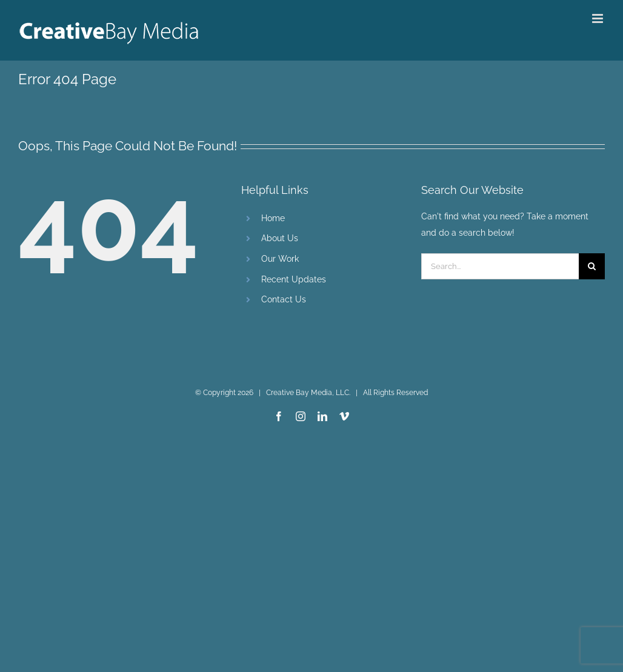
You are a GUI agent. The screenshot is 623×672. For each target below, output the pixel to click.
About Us (280, 238)
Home (273, 218)
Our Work (280, 259)
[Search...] (500, 266)
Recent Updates (294, 279)
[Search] (592, 266)
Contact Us (284, 299)
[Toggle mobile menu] (598, 18)
